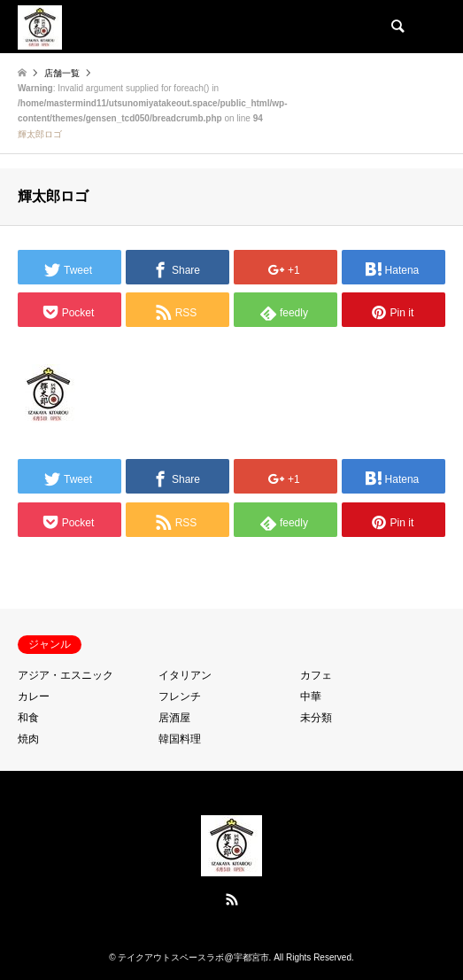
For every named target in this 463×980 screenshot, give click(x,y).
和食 (28, 718)
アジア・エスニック (66, 675)
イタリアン (185, 675)
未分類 (316, 718)
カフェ (316, 675)
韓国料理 (180, 739)
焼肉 (28, 739)
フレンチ (180, 696)
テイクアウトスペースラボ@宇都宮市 (193, 957)
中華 (311, 696)
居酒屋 (174, 718)
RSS (232, 899)
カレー (34, 696)
